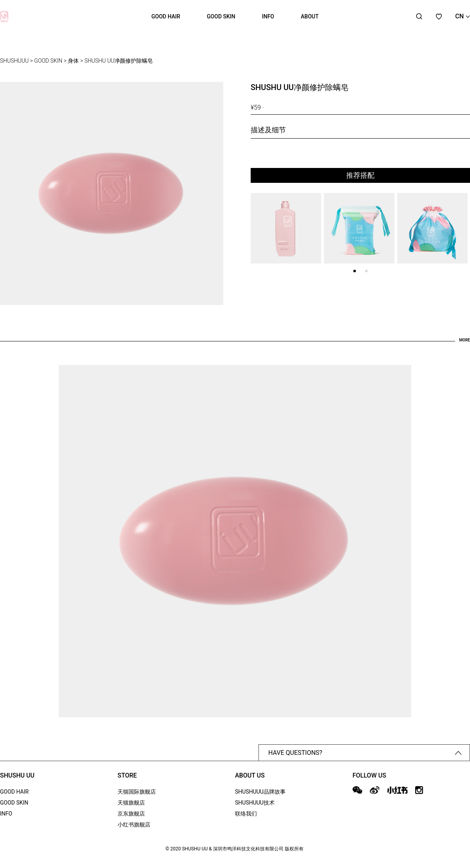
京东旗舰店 (131, 814)
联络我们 (246, 814)
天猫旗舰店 (131, 803)
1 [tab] (354, 271)
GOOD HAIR (166, 16)
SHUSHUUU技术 (255, 803)
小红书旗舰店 (134, 825)
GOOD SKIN (221, 16)
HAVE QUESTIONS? (365, 753)
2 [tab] (366, 271)
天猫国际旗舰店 (137, 792)
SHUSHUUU (14, 61)
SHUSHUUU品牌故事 (260, 792)
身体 (73, 61)
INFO (268, 16)
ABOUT (310, 16)
